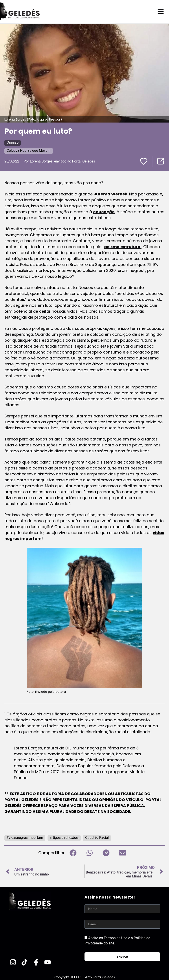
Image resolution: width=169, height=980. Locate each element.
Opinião (13, 142)
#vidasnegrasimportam (25, 837)
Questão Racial (97, 837)
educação (104, 212)
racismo (81, 340)
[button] (73, 853)
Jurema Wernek (111, 194)
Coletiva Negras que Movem (29, 150)
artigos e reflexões (64, 837)
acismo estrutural (123, 246)
